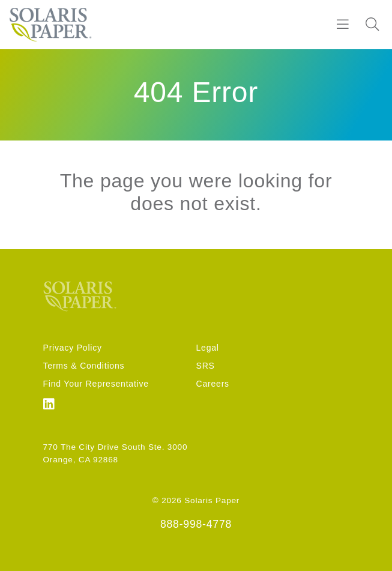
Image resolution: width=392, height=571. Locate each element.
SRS (206, 366)
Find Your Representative (96, 384)
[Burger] (343, 25)
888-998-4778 (196, 524)
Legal (208, 348)
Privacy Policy (73, 348)
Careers (213, 384)
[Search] (372, 25)
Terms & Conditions (84, 366)
